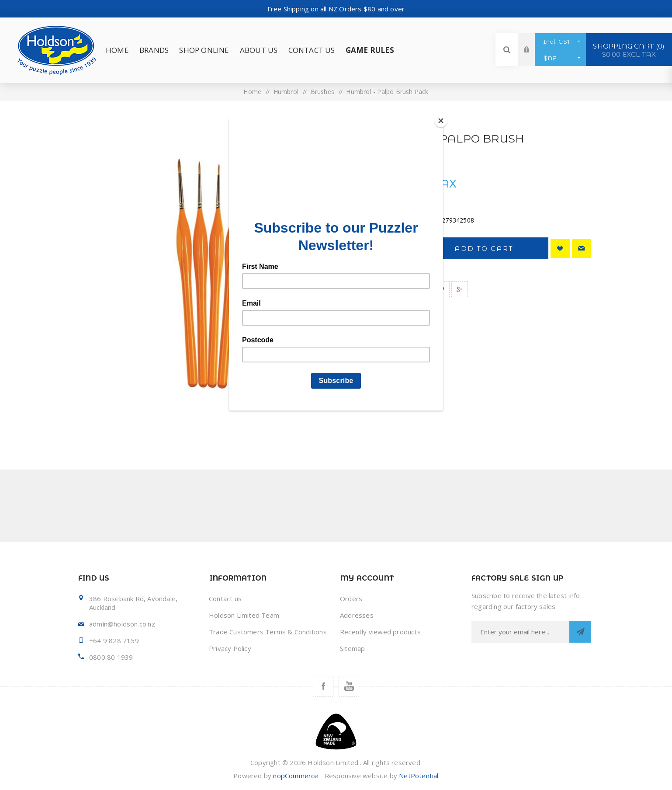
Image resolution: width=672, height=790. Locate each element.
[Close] (441, 121)
